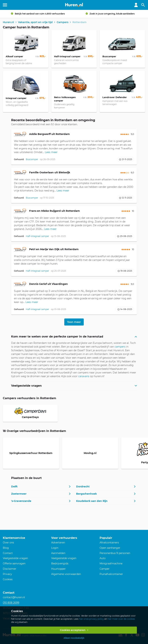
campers (120, 347)
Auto (103, 558)
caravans (84, 376)
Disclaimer (10, 569)
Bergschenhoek (86, 494)
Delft (14, 487)
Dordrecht (83, 487)
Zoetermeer (19, 494)
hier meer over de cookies (121, 619)
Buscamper (32, 159)
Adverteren (58, 543)
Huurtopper (58, 569)
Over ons (8, 543)
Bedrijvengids (60, 563)
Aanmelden (58, 553)
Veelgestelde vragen (15, 558)
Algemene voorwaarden (66, 574)
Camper (105, 569)
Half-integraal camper (37, 236)
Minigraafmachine (111, 563)
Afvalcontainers (109, 543)
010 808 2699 (11, 603)
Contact (8, 553)
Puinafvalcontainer (111, 574)
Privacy (7, 574)
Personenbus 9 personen (115, 553)
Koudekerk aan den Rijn (92, 501)
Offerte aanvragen (14, 563)
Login (55, 548)
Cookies (8, 579)
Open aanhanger (110, 548)
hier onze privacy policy (91, 619)
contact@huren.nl (14, 597)
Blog (6, 548)
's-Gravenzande (21, 501)
